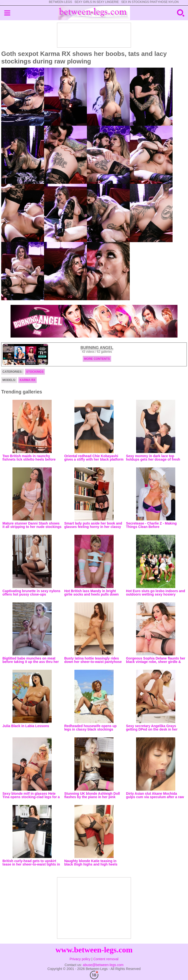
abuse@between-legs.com (103, 965)
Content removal (106, 959)
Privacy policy (80, 959)
